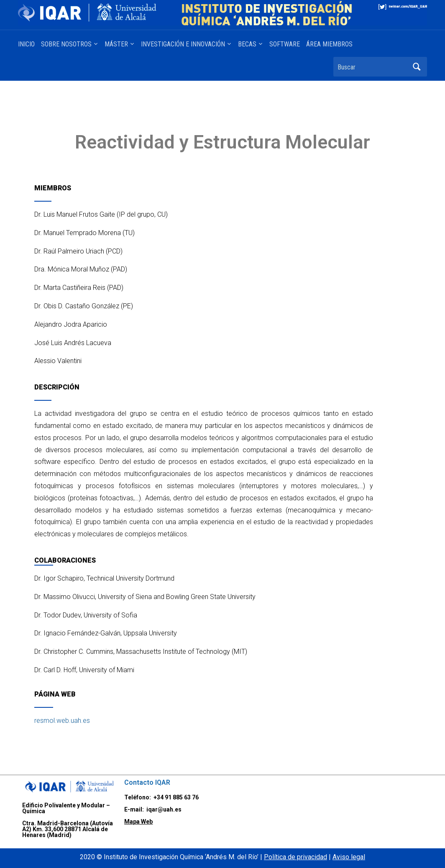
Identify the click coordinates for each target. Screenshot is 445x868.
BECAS (247, 44)
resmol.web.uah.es (62, 721)
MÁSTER (116, 44)
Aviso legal (349, 857)
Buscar (417, 67)
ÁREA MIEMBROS (329, 44)
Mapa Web (138, 822)
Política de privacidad (295, 857)
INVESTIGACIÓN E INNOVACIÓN (183, 44)
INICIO (26, 44)
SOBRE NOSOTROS (66, 44)
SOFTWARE (285, 44)
